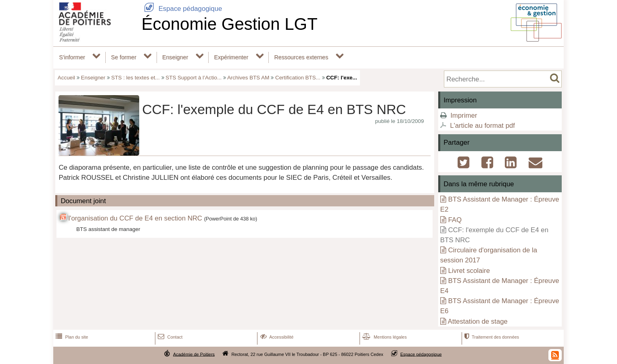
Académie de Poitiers (194, 354)
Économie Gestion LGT (229, 24)
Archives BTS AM (248, 78)
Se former (124, 57)
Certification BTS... (298, 78)
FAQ (455, 220)
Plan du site (71, 337)
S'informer (72, 57)
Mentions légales (384, 337)
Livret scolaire (469, 271)
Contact (169, 337)
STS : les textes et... (136, 78)
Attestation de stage (478, 321)
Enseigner (175, 57)
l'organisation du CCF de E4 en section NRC (135, 218)
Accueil (66, 78)
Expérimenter (231, 57)
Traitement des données (491, 337)
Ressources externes (301, 57)
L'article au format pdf (482, 126)
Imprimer (464, 115)
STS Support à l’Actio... (193, 78)
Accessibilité (276, 337)
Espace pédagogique (182, 9)
